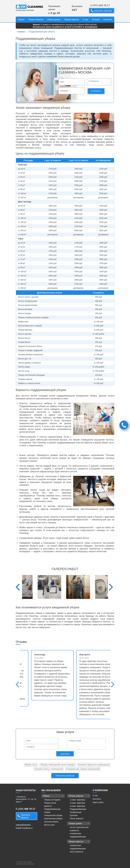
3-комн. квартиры (77, 806)
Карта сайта (98, 802)
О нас (86, 19)
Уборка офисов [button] (79, 841)
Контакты (108, 19)
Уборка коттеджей (52, 800)
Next (111, 587)
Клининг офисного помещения (94, 765)
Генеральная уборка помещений (83, 769)
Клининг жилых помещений (49, 769)
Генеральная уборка (53, 815)
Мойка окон (31, 765)
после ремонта (76, 852)
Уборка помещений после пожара (58, 765)
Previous (18, 587)
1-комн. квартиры (77, 800)
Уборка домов (54, 19)
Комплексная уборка (53, 819)
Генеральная (76, 812)
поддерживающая (78, 837)
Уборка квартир (36, 19)
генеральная (75, 833)
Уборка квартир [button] (79, 796)
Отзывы (96, 19)
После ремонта (77, 819)
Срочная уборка (51, 822)
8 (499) (100, 5)
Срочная (74, 815)
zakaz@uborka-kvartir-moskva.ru (24, 826)
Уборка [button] (53, 796)
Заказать (65, 754)
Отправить (96, 91)
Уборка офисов (71, 19)
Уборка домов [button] (79, 823)
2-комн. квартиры (77, 803)
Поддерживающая (78, 809)
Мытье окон (49, 825)
